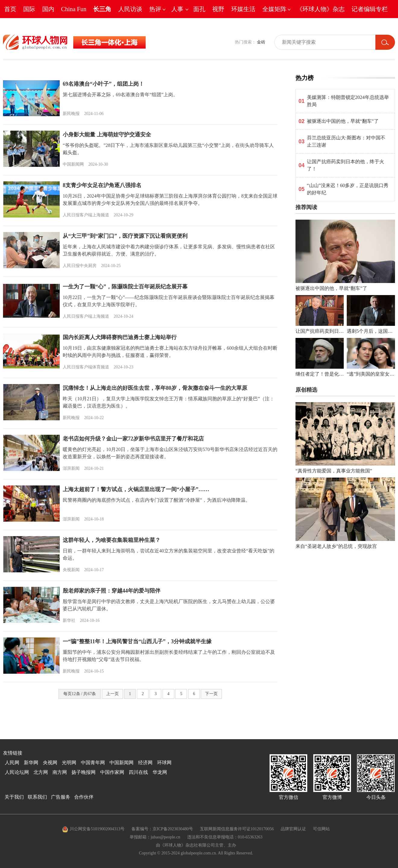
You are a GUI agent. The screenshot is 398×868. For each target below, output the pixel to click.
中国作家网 (112, 772)
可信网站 (321, 829)
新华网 (31, 763)
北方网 (41, 772)
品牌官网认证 (293, 829)
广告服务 (61, 797)
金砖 (261, 42)
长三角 (102, 9)
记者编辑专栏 (370, 9)
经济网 (145, 763)
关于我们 (14, 797)
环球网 (164, 763)
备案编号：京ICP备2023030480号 (162, 829)
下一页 (211, 694)
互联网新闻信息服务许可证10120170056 (237, 829)
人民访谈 (130, 9)
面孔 (199, 9)
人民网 (12, 763)
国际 (29, 9)
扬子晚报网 (84, 772)
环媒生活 (243, 9)
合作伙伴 (84, 797)
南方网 (60, 772)
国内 (48, 9)
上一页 (112, 694)
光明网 (69, 763)
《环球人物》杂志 (321, 9)
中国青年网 (93, 763)
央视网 (50, 763)
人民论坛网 (17, 772)
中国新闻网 (122, 763)
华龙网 (160, 772)
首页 (10, 9)
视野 (218, 9)
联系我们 (37, 797)
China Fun (74, 9)
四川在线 (138, 772)
